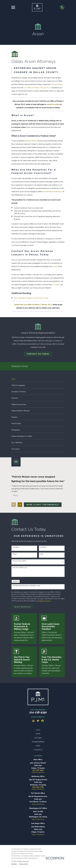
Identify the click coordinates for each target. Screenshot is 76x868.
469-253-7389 (38, 787)
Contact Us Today (38, 354)
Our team (56, 285)
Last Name (43, 547)
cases (55, 266)
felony (60, 192)
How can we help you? (20, 568)
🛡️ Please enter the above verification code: (26, 586)
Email (41, 554)
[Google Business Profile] (33, 721)
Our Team (38, 738)
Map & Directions (38, 772)
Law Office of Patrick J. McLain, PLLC (37, 88)
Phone (14, 554)
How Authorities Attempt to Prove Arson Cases (31, 298)
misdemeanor (49, 192)
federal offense (31, 141)
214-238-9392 (38, 712)
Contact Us (38, 750)
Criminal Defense (38, 742)
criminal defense (57, 84)
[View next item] (20, 505)
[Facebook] (43, 721)
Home (38, 734)
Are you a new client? (19, 561)
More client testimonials (43, 505)
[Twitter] (38, 721)
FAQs (38, 746)
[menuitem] (38, 379)
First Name (16, 547)
